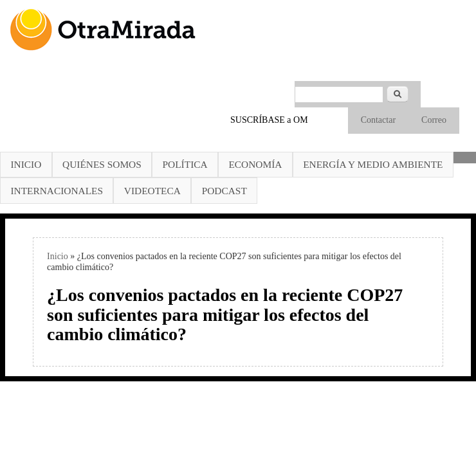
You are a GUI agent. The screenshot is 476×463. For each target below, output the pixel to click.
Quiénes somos (102, 164)
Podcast (224, 191)
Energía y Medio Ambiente (373, 164)
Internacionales (57, 191)
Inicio (26, 164)
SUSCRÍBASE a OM (269, 120)
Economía (255, 164)
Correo (434, 120)
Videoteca (152, 191)
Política (185, 164)
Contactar (378, 120)
